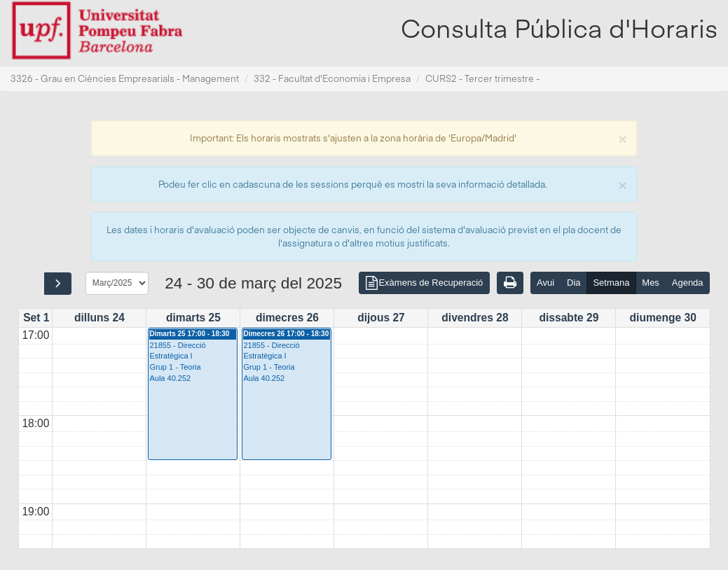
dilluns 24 (99, 318)
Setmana (611, 283)
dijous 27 (381, 318)
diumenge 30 (663, 318)
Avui (545, 283)
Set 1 (36, 318)
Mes (651, 283)
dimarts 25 (193, 318)
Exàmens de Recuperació (424, 284)
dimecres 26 (287, 318)
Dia (574, 283)
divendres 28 (475, 318)
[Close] (622, 138)
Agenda (688, 283)
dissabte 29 (569, 318)
